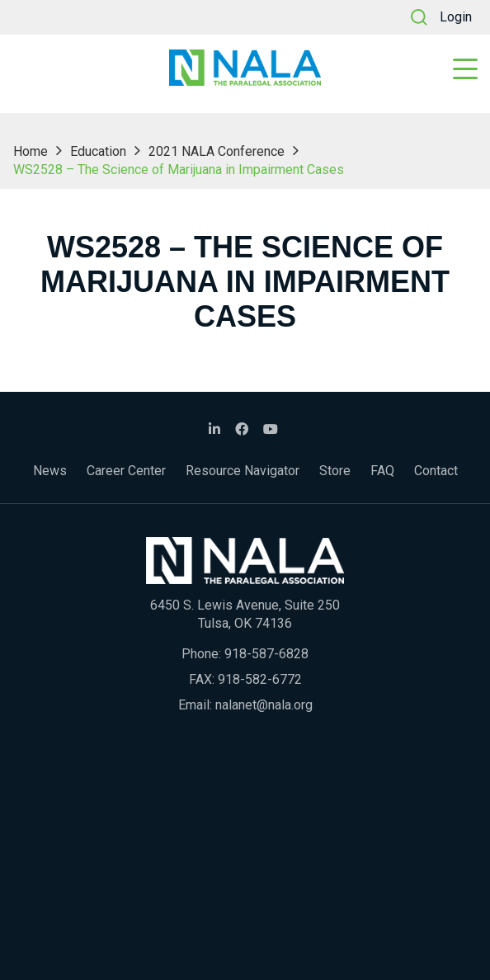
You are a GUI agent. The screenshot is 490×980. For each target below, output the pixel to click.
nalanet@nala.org (264, 705)
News (50, 471)
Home (31, 151)
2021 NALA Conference (217, 151)
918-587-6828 (266, 654)
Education (98, 151)
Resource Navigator (243, 471)
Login (456, 17)
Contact (436, 471)
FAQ (382, 471)
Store (335, 471)
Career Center (126, 471)
